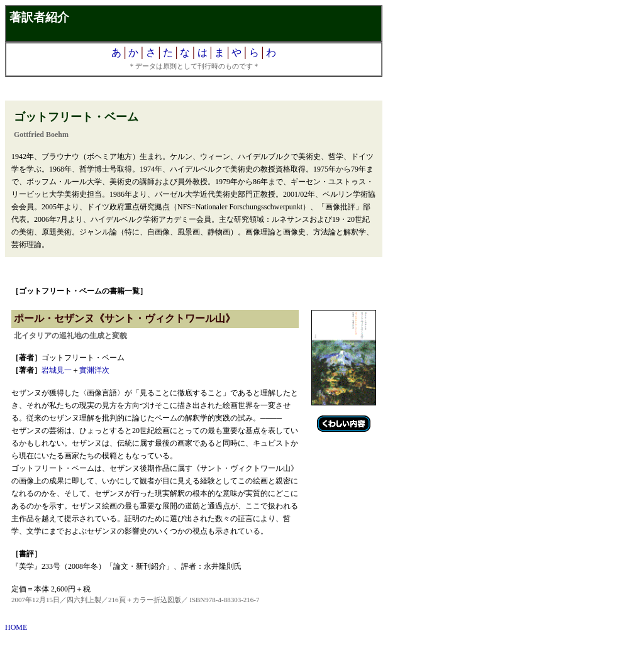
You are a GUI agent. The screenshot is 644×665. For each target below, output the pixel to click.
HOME (16, 627)
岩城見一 (57, 370)
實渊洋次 (94, 370)
